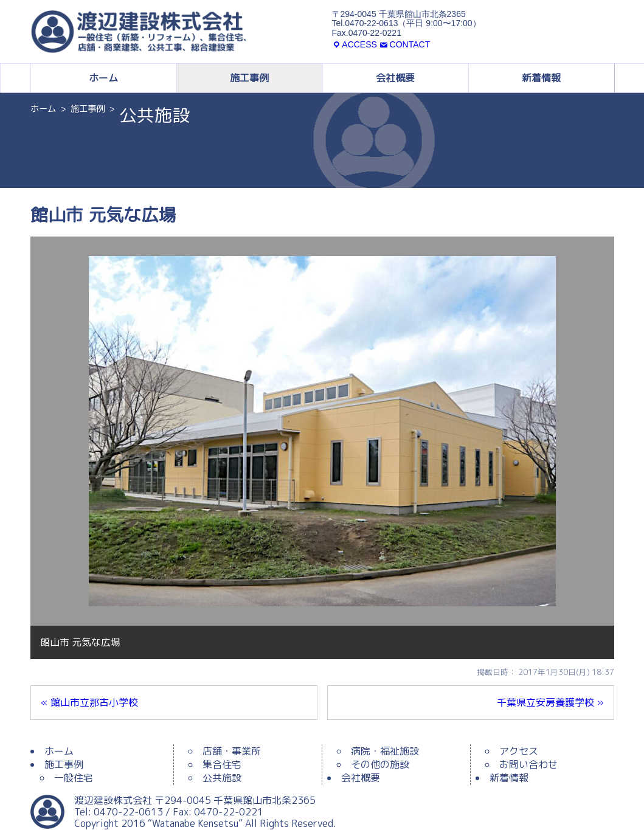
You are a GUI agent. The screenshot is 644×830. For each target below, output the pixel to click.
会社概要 (395, 78)
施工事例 (249, 78)
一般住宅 (74, 778)
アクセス (519, 751)
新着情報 (541, 78)
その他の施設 (380, 764)
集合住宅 (222, 764)
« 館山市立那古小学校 (89, 702)
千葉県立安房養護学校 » (550, 702)
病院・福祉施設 (385, 751)
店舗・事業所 (232, 751)
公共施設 (222, 778)
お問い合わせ (528, 764)
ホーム (103, 78)
